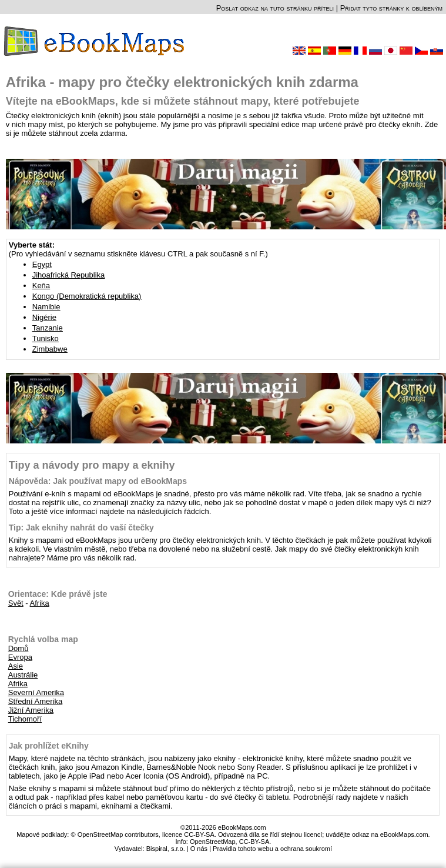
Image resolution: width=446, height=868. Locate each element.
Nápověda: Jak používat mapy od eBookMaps (98, 481)
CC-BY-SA (254, 842)
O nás (199, 849)
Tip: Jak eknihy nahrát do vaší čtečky (81, 528)
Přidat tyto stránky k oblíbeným (391, 8)
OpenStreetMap (213, 842)
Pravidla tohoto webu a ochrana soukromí (272, 849)
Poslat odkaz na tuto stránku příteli (275, 8)
